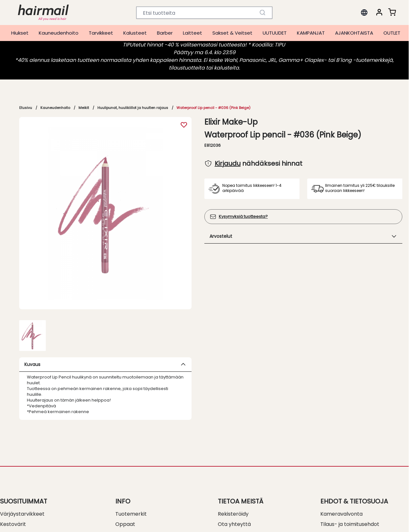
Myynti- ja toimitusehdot (351, 521)
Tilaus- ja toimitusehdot (350, 511)
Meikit (84, 108)
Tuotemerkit (131, 500)
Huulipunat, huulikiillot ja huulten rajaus (133, 108)
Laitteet (193, 33)
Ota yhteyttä (234, 511)
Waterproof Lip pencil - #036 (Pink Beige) (213, 108)
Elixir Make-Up (231, 122)
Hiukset (20, 33)
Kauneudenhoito (59, 33)
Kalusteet (135, 33)
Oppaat (125, 511)
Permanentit (16, 521)
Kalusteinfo (129, 521)
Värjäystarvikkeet (22, 500)
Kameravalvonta (341, 500)
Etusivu (26, 108)
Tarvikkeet (101, 33)
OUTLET (392, 33)
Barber (165, 33)
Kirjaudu (228, 163)
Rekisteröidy (233, 500)
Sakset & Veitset (232, 33)
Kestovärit (13, 511)
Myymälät (230, 521)
